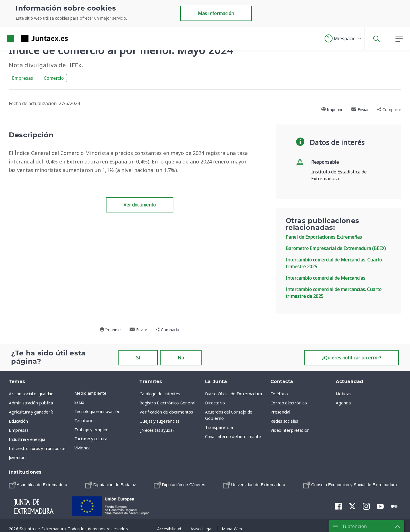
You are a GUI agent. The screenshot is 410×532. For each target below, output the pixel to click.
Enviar (360, 110)
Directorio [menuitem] (215, 403)
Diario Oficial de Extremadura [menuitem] (233, 394)
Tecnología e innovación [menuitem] (97, 411)
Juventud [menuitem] (17, 457)
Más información (216, 13)
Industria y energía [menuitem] (27, 439)
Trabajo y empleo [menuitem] (91, 429)
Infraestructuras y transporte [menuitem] (37, 448)
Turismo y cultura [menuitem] (91, 439)
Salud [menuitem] (79, 402)
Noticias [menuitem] (343, 394)
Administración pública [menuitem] (31, 403)
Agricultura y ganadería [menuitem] (31, 412)
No (181, 358)
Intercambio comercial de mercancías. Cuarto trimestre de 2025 (334, 293)
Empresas (22, 78)
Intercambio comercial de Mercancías (325, 278)
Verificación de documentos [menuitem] (166, 412)
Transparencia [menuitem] (219, 427)
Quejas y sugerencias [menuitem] (159, 421)
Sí (138, 358)
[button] (343, 38)
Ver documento (140, 205)
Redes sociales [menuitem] (284, 421)
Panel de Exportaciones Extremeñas (324, 237)
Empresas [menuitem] (19, 430)
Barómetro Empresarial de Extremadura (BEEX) (336, 248)
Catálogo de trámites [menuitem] (160, 394)
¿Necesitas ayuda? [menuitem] (157, 430)
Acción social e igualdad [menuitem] (31, 394)
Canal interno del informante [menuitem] (233, 436)
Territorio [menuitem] (84, 420)
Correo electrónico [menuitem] (289, 403)
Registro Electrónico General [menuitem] (167, 403)
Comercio (54, 78)
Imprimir (332, 110)
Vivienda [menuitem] (82, 448)
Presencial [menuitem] (280, 412)
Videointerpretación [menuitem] (290, 430)
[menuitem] (38, 485)
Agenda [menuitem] (343, 403)
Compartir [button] (389, 110)
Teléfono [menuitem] (279, 394)
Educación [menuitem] (18, 421)
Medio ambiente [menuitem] (90, 393)
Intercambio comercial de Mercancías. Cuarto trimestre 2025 (334, 263)
